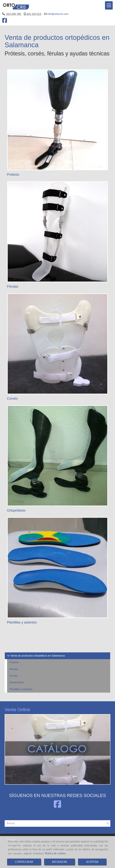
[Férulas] (57, 232)
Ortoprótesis (16, 510)
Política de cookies (55, 853)
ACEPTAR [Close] (92, 862)
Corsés (12, 398)
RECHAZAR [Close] (60, 862)
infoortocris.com (58, 14)
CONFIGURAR (24, 862)
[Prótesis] (57, 120)
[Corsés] (57, 344)
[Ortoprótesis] (57, 456)
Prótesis (13, 175)
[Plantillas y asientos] (57, 568)
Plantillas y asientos (22, 622)
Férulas (13, 286)
